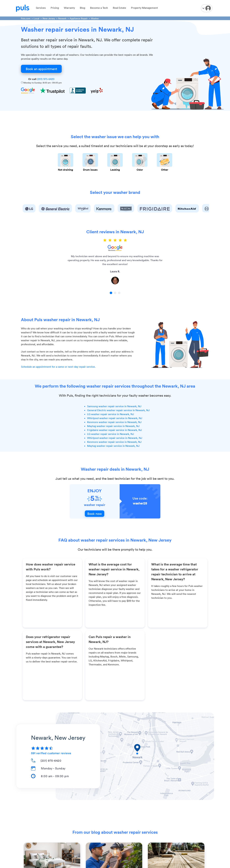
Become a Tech (99, 8)
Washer (95, 18)
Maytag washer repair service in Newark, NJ (113, 426)
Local (36, 18)
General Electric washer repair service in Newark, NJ (118, 410)
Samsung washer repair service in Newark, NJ (114, 406)
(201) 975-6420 (46, 79)
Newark (62, 18)
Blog (82, 8)
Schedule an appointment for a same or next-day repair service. (58, 367)
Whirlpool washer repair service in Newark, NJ (115, 418)
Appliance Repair (79, 18)
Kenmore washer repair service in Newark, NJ (114, 422)
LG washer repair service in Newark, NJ (111, 414)
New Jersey (49, 18)
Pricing (55, 8)
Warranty (69, 8)
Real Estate (119, 8)
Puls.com (26, 18)
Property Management (144, 8)
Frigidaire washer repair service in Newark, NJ (115, 430)
